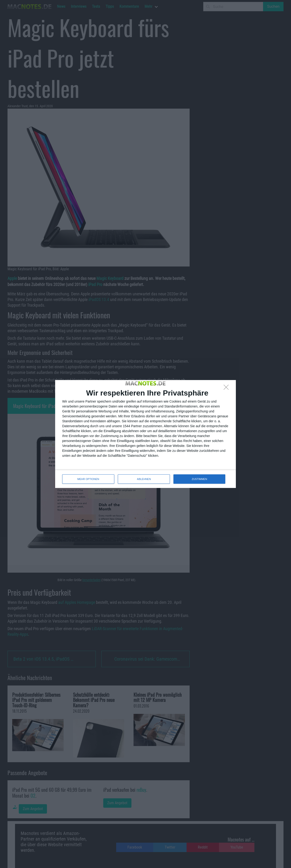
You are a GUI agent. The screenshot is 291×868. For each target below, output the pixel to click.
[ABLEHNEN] (227, 388)
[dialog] (145, 434)
